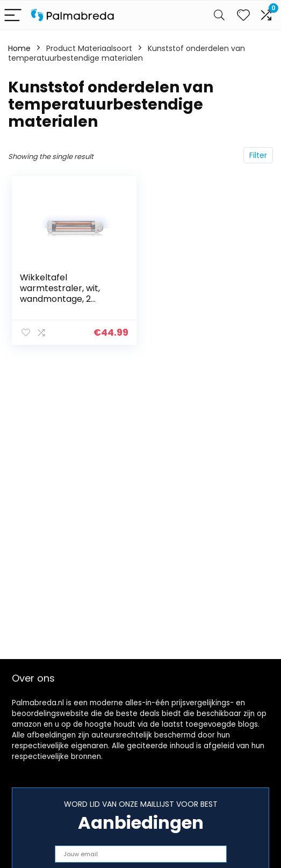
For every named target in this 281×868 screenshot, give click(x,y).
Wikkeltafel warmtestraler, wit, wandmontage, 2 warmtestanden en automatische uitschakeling (61, 304)
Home (19, 48)
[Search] (219, 15)
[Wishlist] (243, 15)
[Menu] (13, 15)
